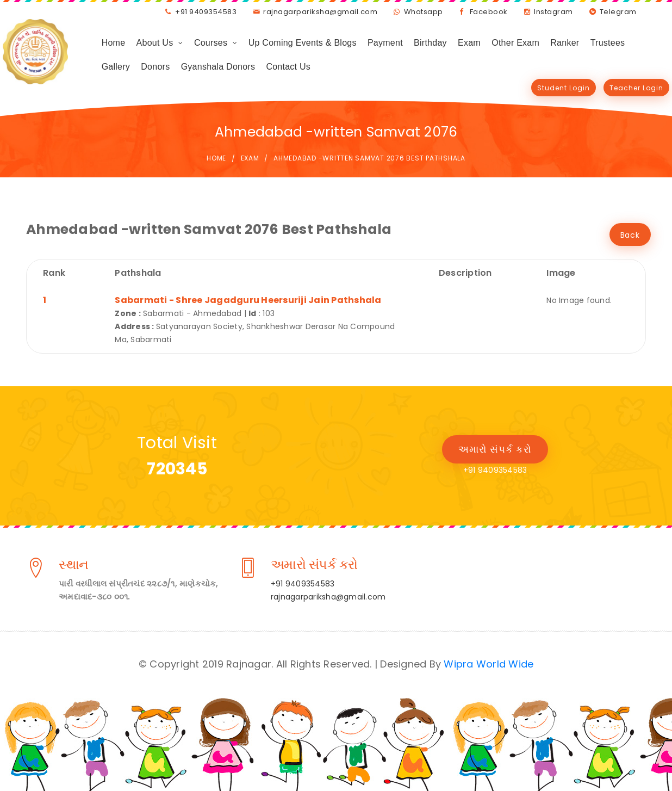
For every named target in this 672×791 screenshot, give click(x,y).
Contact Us (288, 67)
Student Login (564, 88)
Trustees (608, 43)
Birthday (430, 43)
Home (114, 43)
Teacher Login (636, 88)
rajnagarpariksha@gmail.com (320, 12)
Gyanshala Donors (218, 67)
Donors (155, 67)
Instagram (553, 12)
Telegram (618, 12)
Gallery (116, 67)
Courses (211, 43)
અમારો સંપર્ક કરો (495, 449)
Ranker (565, 43)
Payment (385, 43)
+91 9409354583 (206, 12)
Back (630, 235)
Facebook (489, 12)
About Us (155, 43)
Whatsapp (424, 12)
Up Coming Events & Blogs (303, 43)
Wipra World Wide (489, 664)
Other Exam (515, 43)
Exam (469, 43)
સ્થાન (74, 566)
